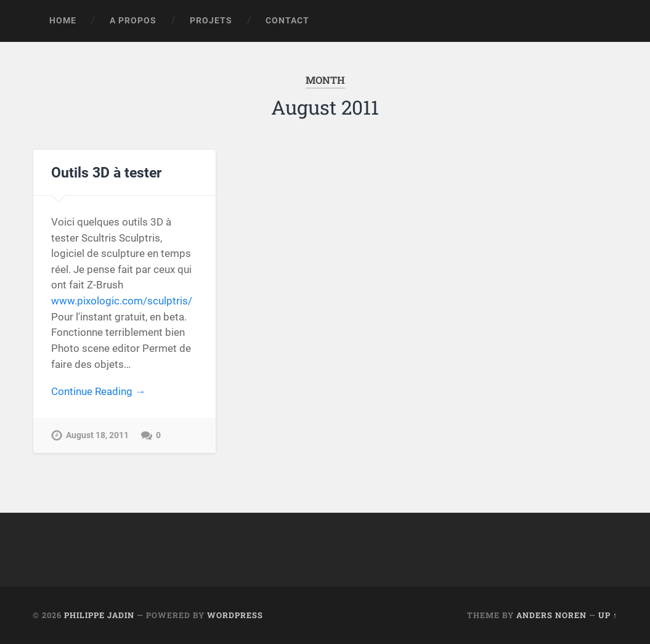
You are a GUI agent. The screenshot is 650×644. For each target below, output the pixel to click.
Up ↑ (608, 615)
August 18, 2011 (97, 435)
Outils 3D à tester (106, 173)
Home (63, 20)
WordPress (235, 615)
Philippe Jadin (99, 615)
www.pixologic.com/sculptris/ (122, 301)
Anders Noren (551, 615)
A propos (133, 20)
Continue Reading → (98, 391)
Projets (211, 20)
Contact (287, 20)
